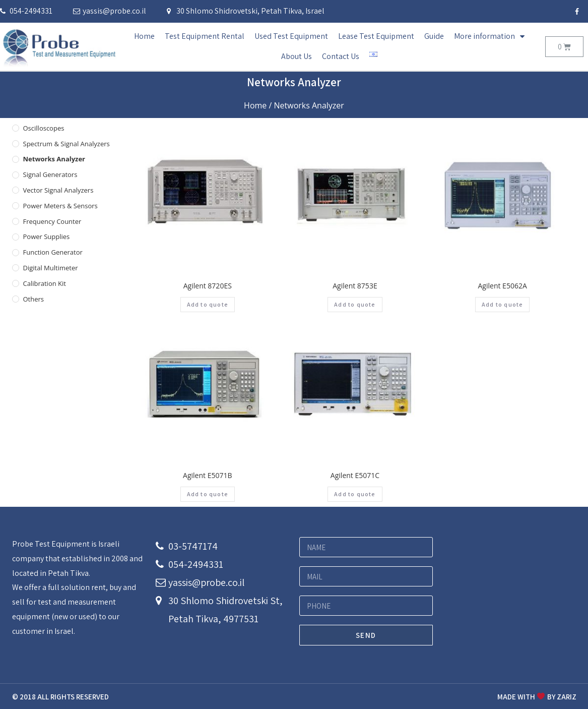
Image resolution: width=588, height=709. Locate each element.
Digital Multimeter (51, 268)
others (34, 299)
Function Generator (53, 252)
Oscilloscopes (44, 128)
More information (489, 37)
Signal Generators (50, 174)
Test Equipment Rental (205, 36)
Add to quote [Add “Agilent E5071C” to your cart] (355, 494)
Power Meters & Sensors (60, 206)
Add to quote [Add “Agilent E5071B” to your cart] (208, 494)
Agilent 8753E (355, 286)
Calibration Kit (45, 283)
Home (144, 36)
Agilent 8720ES (208, 286)
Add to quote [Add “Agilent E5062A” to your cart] (502, 304)
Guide (434, 36)
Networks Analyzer (54, 159)
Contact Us (341, 56)
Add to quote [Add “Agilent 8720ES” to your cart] (208, 304)
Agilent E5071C (355, 475)
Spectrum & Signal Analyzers (67, 144)
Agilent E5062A (503, 286)
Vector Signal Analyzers (58, 190)
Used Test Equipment (291, 36)
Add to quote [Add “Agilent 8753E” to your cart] (355, 304)
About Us (297, 56)
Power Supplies (47, 237)
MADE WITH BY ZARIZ (537, 697)
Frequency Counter (52, 221)
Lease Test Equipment (376, 36)
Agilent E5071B (207, 475)
